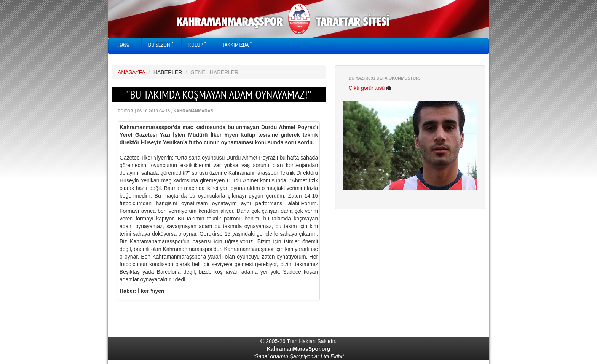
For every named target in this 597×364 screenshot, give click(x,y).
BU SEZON (161, 45)
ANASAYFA (131, 72)
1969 (123, 45)
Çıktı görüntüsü (370, 88)
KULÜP (198, 45)
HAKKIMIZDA (237, 45)
